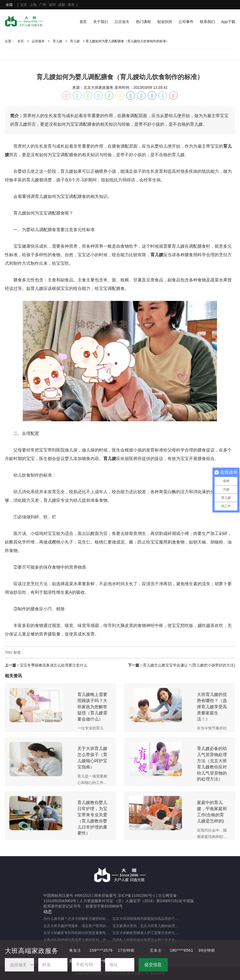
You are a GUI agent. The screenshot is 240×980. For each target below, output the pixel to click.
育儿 (176, 155)
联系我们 (207, 22)
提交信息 (153, 965)
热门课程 (143, 22)
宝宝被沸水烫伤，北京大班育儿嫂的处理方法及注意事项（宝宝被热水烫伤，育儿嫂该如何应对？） (147, 926)
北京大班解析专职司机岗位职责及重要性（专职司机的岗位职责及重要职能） (78, 933)
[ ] (41, 5)
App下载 (228, 22)
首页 (83, 22)
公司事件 (186, 22)
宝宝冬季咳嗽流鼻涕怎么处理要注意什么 (54, 665)
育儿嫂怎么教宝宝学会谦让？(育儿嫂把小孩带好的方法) (189, 665)
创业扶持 (165, 22)
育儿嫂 (58, 41)
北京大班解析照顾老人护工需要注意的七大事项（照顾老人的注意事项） (147, 933)
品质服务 (122, 22)
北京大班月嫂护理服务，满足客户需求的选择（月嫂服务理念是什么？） (78, 926)
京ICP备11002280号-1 (136, 895)
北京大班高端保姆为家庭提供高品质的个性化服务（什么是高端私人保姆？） (147, 919)
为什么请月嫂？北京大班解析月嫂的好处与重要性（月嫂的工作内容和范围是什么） (78, 919)
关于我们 (101, 22)
